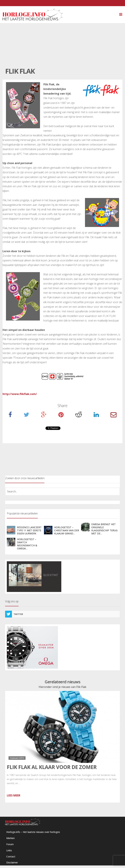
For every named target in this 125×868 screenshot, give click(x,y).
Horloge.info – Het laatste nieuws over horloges (33, 832)
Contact (11, 856)
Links (9, 850)
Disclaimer (12, 862)
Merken (10, 838)
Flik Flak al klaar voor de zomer (52, 767)
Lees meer (14, 795)
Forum (10, 844)
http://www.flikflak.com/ (20, 394)
